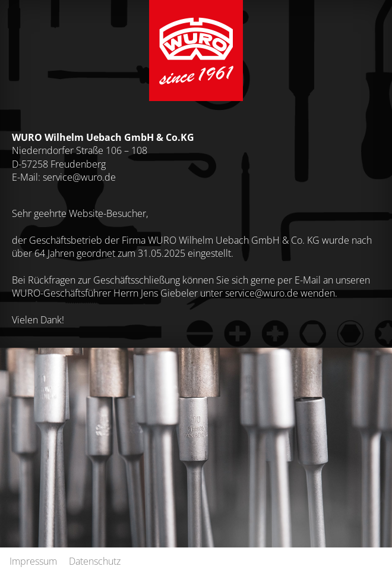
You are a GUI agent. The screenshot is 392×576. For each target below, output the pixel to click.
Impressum (33, 561)
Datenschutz (95, 561)
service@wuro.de (79, 177)
